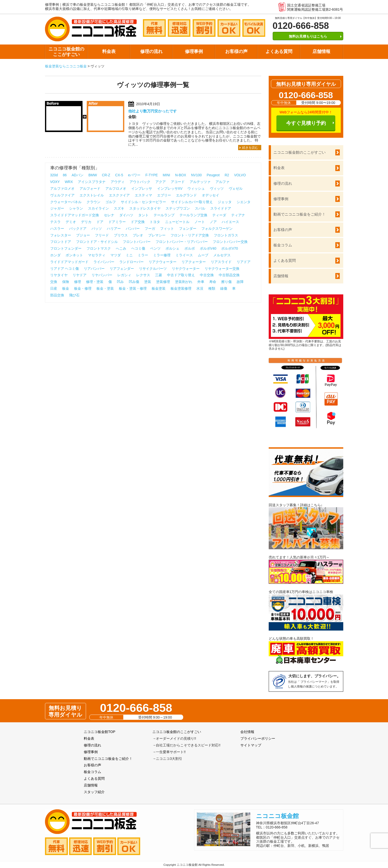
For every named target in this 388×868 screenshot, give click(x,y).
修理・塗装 (95, 282)
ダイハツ (126, 215)
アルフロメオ (116, 188)
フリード (102, 235)
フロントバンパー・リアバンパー (182, 242)
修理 (78, 282)
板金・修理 (83, 288)
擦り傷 (226, 282)
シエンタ (244, 202)
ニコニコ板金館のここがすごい (66, 52)
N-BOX (180, 175)
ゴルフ (111, 202)
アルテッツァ (200, 182)
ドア (100, 222)
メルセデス (222, 255)
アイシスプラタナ (92, 182)
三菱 (159, 275)
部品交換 (57, 295)
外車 (201, 282)
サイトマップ (251, 745)
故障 (240, 282)
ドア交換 (138, 222)
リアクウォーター (163, 262)
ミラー (143, 255)
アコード (178, 182)
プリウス (121, 235)
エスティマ (143, 195)
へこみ (121, 248)
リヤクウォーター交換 (222, 269)
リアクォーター (194, 262)
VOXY (55, 182)
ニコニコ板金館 (277, 816)
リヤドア (80, 275)
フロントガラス (226, 235)
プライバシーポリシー (258, 738)
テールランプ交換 (193, 215)
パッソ (97, 228)
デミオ (71, 222)
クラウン (93, 202)
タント (143, 215)
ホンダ (55, 255)
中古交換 (207, 275)
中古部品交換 (229, 275)
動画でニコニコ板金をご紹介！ (300, 214)
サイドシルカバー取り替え (192, 202)
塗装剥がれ (184, 282)
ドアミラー (117, 222)
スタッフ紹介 (94, 792)
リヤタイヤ (59, 275)
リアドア (244, 262)
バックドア (78, 228)
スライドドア (221, 208)
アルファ (222, 182)
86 (65, 175)
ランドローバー (131, 262)
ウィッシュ (196, 188)
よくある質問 (279, 51)
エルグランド (186, 195)
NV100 (196, 175)
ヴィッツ (217, 188)
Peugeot (213, 175)
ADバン (77, 175)
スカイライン (98, 208)
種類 (212, 288)
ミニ (129, 255)
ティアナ (238, 215)
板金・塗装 (105, 288)
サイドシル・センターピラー (143, 202)
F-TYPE (152, 175)
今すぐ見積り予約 (306, 123)
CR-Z (106, 175)
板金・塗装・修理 (133, 288)
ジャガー (57, 208)
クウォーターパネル (66, 202)
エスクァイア (119, 195)
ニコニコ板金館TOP (100, 732)
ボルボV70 (230, 248)
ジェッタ (225, 202)
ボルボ (190, 248)
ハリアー (114, 228)
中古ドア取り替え (181, 275)
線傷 (224, 288)
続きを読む (250, 148)
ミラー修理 (162, 255)
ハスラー (57, 228)
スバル (200, 208)
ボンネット (74, 255)
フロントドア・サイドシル (97, 242)
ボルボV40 (208, 248)
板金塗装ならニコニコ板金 (66, 66)
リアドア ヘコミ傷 (65, 269)
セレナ (109, 215)
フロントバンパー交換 (230, 242)
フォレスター (61, 235)
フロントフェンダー (66, 248)
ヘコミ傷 (138, 248)
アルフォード (90, 188)
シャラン (76, 208)
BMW (93, 175)
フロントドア (61, 242)
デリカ (86, 222)
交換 (54, 282)
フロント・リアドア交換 (190, 235)
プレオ (138, 235)
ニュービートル (177, 222)
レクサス (143, 275)
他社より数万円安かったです (152, 111)
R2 (227, 175)
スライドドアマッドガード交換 (75, 215)
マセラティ (97, 255)
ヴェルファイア (62, 195)
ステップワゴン (178, 208)
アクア (161, 182)
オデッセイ (211, 195)
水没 (200, 288)
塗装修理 (163, 282)
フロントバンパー (137, 242)
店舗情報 (321, 51)
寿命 (213, 282)
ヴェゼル (236, 188)
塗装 (148, 282)
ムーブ (203, 255)
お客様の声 (236, 51)
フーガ (150, 228)
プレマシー (157, 235)
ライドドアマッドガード (69, 262)
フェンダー (188, 228)
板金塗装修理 (181, 288)
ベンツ (155, 248)
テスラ (55, 222)
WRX (69, 182)
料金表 (109, 51)
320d (54, 175)
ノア (213, 222)
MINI (167, 175)
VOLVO (240, 175)
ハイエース (230, 222)
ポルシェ (172, 248)
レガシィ (124, 275)
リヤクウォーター (186, 269)
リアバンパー (94, 269)
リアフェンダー (122, 269)
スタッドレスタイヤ (145, 208)
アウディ (118, 182)
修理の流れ (151, 51)
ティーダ (219, 215)
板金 (66, 288)
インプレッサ (142, 188)
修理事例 (194, 51)
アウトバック (140, 182)
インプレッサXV (170, 188)
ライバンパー (104, 262)
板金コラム (283, 245)
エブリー (164, 195)
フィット (167, 228)
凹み (120, 282)
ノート (200, 222)
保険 (66, 282)
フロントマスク (99, 248)
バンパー (133, 228)
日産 (54, 288)
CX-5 (119, 175)
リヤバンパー (102, 275)
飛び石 (74, 295)
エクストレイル (92, 195)
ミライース (184, 255)
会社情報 (247, 732)
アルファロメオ (62, 188)
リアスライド (221, 262)
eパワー (134, 175)
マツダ (116, 255)
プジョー (83, 235)
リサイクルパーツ (153, 269)
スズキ (119, 208)
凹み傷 (134, 282)
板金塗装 (159, 288)
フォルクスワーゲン (217, 228)
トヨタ (155, 222)
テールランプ (164, 215)
